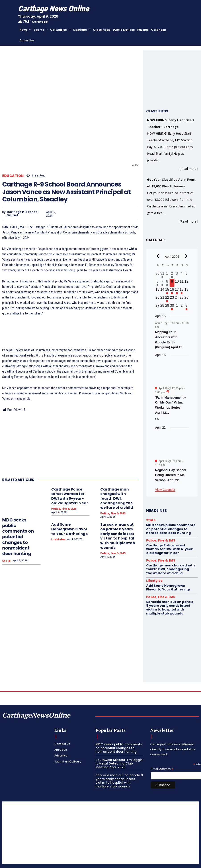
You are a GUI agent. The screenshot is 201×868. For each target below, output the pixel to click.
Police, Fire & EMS (63, 501)
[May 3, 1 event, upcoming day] (187, 307)
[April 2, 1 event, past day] (172, 275)
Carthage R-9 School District (23, 214)
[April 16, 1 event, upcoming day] (172, 291)
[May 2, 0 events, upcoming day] (182, 307)
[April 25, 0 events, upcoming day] (182, 299)
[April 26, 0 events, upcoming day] (187, 299)
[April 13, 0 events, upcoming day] (158, 291)
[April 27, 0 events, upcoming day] (158, 307)
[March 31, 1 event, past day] (162, 275)
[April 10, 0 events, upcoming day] (177, 283)
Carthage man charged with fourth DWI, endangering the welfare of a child (119, 494)
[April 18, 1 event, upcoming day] (182, 291)
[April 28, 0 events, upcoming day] (162, 307)
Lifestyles (58, 526)
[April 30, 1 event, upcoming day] (172, 307)
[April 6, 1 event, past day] (158, 283)
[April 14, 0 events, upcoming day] (162, 291)
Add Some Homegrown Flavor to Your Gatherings (69, 518)
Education (13, 176)
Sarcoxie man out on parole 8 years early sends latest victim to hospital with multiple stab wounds (117, 521)
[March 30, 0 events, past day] (158, 275)
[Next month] (186, 256)
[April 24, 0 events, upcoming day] (177, 299)
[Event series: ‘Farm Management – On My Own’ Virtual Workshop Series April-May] (168, 392)
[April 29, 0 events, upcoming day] (167, 307)
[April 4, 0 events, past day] (182, 275)
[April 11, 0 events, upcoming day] (182, 283)
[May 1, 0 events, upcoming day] (177, 307)
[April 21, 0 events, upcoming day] (162, 299)
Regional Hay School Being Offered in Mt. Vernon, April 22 (171, 475)
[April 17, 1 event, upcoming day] (177, 291)
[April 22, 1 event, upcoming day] (167, 299)
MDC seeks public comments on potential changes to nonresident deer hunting (20, 529)
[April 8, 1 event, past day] (167, 283)
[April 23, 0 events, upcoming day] (172, 299)
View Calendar (165, 490)
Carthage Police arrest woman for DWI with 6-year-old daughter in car (70, 492)
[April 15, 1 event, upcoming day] (167, 291)
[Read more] (189, 169)
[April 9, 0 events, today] (172, 283)
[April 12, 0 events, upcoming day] (187, 283)
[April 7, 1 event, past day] (162, 283)
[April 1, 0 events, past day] (167, 275)
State (6, 546)
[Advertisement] (100, 820)
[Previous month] (158, 256)
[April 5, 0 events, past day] (187, 275)
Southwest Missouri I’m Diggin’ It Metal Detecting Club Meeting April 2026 (119, 750)
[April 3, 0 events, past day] (177, 275)
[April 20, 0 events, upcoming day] (158, 299)
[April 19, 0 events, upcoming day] (187, 291)
